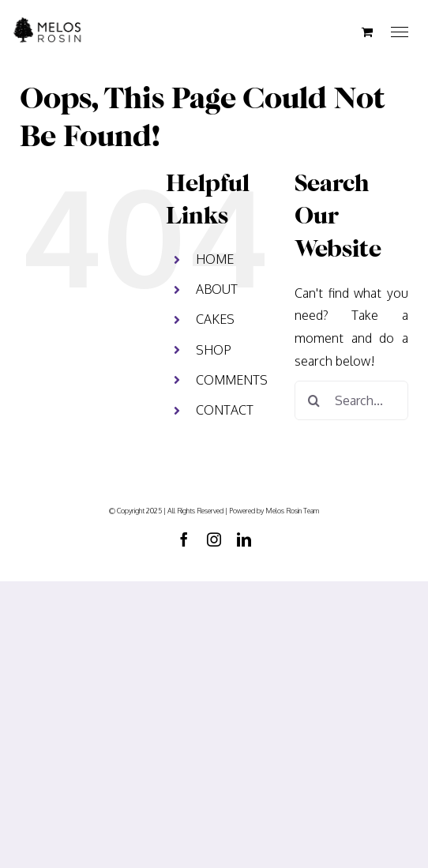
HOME (215, 259)
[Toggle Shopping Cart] (367, 32)
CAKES (215, 319)
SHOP (214, 350)
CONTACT (225, 410)
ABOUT (217, 289)
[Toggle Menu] (400, 32)
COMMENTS (232, 380)
